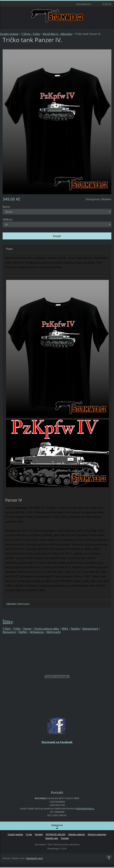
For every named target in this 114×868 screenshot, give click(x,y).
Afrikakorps (37, 632)
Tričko (17, 629)
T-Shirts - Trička (31, 34)
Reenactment (90, 629)
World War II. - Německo (57, 34)
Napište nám (52, 838)
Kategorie (57, 827)
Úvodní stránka (9, 34)
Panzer (27, 629)
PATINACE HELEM (55, 834)
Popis (9, 249)
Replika (75, 629)
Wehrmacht (54, 632)
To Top (109, 858)
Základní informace (18, 604)
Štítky (8, 622)
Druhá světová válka (47, 629)
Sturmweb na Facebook (57, 742)
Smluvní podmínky (97, 834)
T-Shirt (7, 629)
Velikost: (8, 219)
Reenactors (9, 632)
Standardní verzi (35, 858)
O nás (29, 834)
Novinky (39, 834)
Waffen (23, 632)
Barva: (6, 207)
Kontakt (65, 838)
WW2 (65, 629)
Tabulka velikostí (76, 834)
